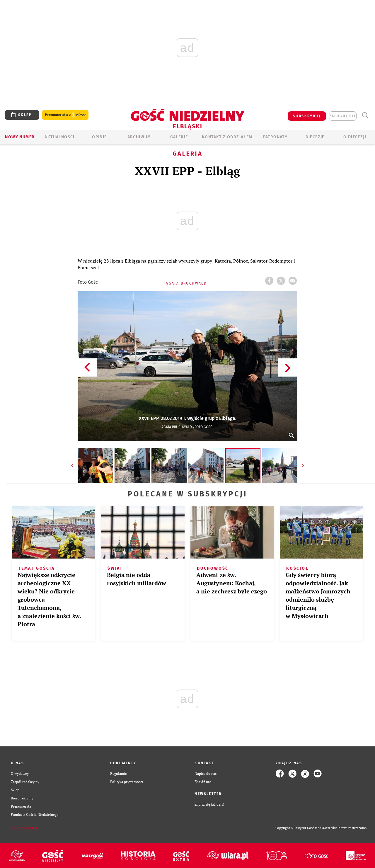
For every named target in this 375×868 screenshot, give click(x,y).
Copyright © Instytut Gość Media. (300, 828)
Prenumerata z (65, 115)
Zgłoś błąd (24, 828)
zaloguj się (343, 116)
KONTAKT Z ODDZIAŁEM (227, 137)
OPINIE (99, 137)
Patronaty (275, 137)
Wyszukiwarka (365, 115)
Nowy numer (20, 137)
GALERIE (179, 137)
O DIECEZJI (355, 137)
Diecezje (315, 137)
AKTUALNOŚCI (59, 137)
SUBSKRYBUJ (307, 116)
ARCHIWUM (139, 137)
